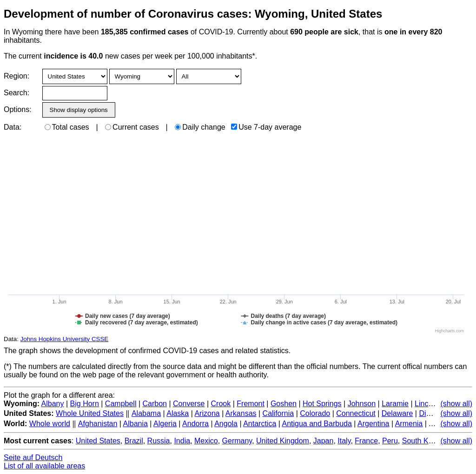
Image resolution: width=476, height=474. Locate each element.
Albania (136, 424)
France (366, 441)
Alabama (146, 413)
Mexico (206, 441)
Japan (324, 441)
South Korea (423, 441)
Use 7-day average (266, 127)
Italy (344, 441)
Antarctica (260, 424)
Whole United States (90, 413)
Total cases (67, 127)
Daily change (200, 127)
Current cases (132, 127)
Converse (189, 404)
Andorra (195, 424)
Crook (221, 404)
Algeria (165, 424)
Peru (390, 441)
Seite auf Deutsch (33, 458)
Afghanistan (98, 424)
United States (98, 441)
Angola (226, 424)
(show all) (456, 404)
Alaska (178, 413)
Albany (53, 404)
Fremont (251, 404)
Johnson (362, 404)
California (278, 413)
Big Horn (85, 404)
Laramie (395, 404)
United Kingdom (283, 441)
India (182, 441)
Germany (237, 441)
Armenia (409, 424)
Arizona (207, 413)
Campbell (121, 404)
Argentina (374, 424)
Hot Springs (322, 404)
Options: (17, 109)
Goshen (284, 404)
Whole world (50, 424)
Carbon (155, 404)
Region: (17, 76)
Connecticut (356, 413)
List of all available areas (44, 466)
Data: (13, 127)
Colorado (315, 413)
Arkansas (241, 413)
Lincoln (426, 404)
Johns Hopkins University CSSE (65, 339)
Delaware (397, 413)
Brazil (134, 441)
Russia (159, 441)
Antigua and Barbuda (317, 424)
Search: (17, 93)
